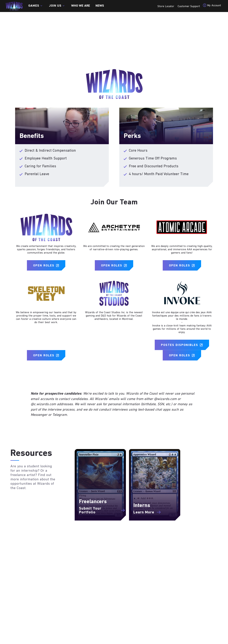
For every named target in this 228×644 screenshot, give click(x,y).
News (100, 6)
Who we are (81, 6)
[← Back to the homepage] (14, 6)
